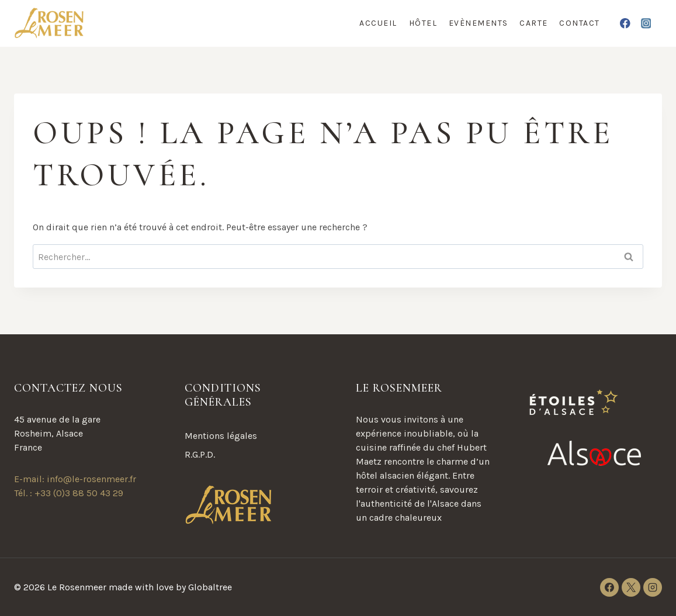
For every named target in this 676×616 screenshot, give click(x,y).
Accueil (378, 23)
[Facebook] (625, 23)
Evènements (479, 23)
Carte (534, 23)
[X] (631, 587)
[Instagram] (646, 23)
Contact (580, 23)
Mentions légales (221, 436)
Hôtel (423, 23)
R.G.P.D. (200, 454)
